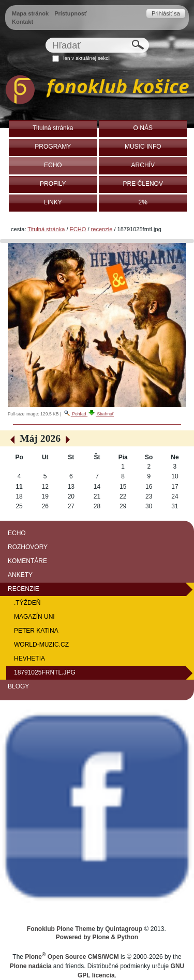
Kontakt (23, 22)
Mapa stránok (30, 13)
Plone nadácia (31, 966)
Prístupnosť (71, 13)
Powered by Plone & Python (97, 937)
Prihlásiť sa (166, 13)
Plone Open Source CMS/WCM (72, 957)
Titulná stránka (46, 229)
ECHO (78, 229)
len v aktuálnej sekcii (87, 58)
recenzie (102, 229)
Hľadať (45, 37)
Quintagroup (124, 929)
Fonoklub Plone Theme (61, 929)
